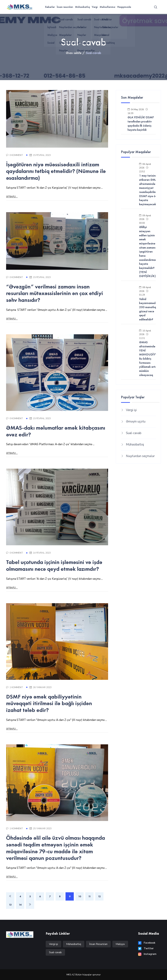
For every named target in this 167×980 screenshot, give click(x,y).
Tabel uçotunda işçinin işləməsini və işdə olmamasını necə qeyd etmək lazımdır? (54, 565)
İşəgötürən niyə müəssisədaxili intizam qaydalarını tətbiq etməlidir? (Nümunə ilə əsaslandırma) (56, 171)
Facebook (147, 943)
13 (10, 905)
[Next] (30, 905)
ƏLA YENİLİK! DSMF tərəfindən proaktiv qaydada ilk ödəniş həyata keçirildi (141, 123)
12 (99, 896)
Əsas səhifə (74, 53)
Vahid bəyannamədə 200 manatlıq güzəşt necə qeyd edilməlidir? (148, 309)
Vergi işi (131, 410)
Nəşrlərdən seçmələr (140, 456)
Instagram (147, 954)
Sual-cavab (134, 433)
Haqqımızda (124, 7)
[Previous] (10, 896)
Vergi (95, 7)
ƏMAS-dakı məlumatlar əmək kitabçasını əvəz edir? (56, 431)
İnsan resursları (65, 7)
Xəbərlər (50, 7)
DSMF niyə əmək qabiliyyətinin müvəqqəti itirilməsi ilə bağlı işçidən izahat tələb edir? (49, 703)
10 (80, 896)
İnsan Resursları (98, 944)
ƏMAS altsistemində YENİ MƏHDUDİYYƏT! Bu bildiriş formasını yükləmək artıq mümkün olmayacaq (150, 359)
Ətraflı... (12, 197)
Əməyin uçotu (136, 421)
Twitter (146, 948)
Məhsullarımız (108, 7)
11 (90, 896)
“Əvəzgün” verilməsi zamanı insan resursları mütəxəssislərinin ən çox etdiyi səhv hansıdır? (55, 293)
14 (20, 905)
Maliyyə (120, 944)
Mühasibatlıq (82, 7)
